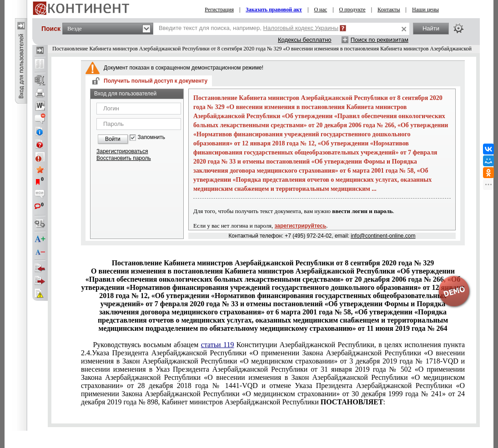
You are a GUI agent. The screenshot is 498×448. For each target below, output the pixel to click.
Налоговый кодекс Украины (301, 28)
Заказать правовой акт (274, 10)
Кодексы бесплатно (305, 40)
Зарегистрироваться (122, 151)
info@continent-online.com (383, 236)
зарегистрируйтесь (301, 226)
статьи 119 (218, 345)
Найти (431, 28)
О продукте (352, 10)
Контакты (389, 10)
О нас (320, 10)
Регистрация (219, 10)
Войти (113, 139)
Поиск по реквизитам (380, 40)
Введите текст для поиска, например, (249, 28)
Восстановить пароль (124, 158)
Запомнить (151, 137)
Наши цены (425, 10)
